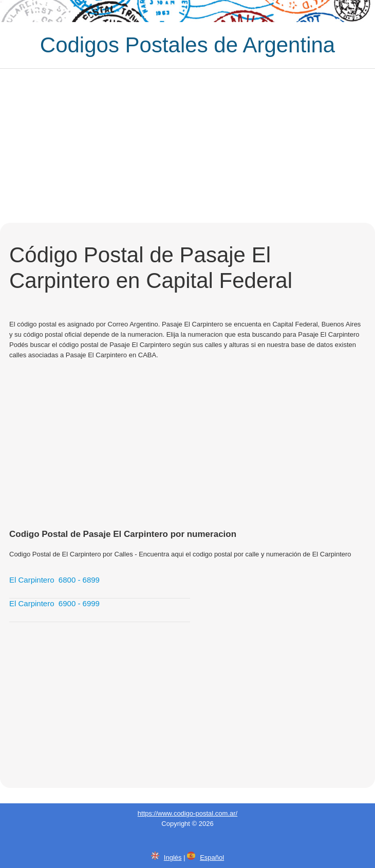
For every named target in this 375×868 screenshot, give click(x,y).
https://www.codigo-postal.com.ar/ (188, 813)
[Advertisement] (188, 146)
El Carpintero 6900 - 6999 (54, 603)
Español (212, 857)
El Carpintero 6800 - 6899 (54, 580)
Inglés (173, 857)
